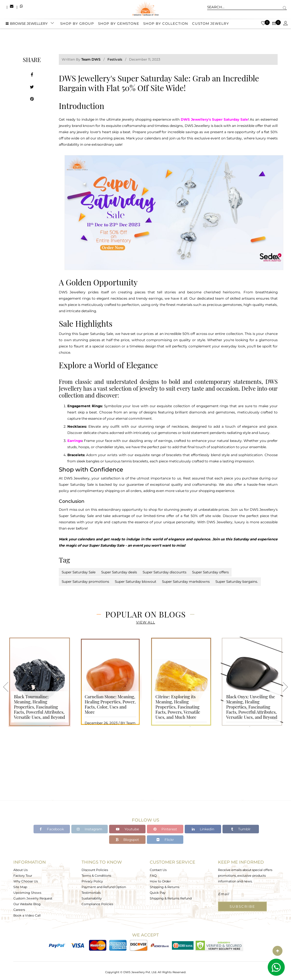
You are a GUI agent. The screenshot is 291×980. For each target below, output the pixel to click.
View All (146, 622)
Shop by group (77, 23)
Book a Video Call (27, 915)
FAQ (153, 876)
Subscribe (242, 906)
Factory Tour (23, 876)
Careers (19, 910)
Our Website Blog (27, 904)
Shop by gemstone (119, 23)
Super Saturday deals (119, 572)
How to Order (160, 881)
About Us (20, 870)
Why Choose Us (26, 881)
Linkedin (203, 829)
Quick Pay (158, 893)
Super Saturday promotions (85, 581)
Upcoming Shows (27, 893)
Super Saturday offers (210, 572)
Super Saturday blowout (136, 581)
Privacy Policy (92, 881)
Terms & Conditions (96, 876)
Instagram (90, 829)
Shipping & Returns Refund (171, 898)
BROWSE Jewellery (27, 23)
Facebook (52, 829)
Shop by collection (166, 23)
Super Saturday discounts (165, 572)
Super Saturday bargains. (237, 581)
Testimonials (91, 893)
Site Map (20, 887)
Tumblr (241, 829)
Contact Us (158, 870)
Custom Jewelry (211, 23)
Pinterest (165, 829)
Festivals (115, 59)
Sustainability (92, 898)
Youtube (127, 829)
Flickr (165, 840)
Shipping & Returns (165, 887)
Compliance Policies (97, 904)
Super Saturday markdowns (186, 581)
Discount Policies (95, 870)
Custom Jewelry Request (33, 898)
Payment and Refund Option (104, 887)
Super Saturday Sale (79, 572)
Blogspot (127, 840)
